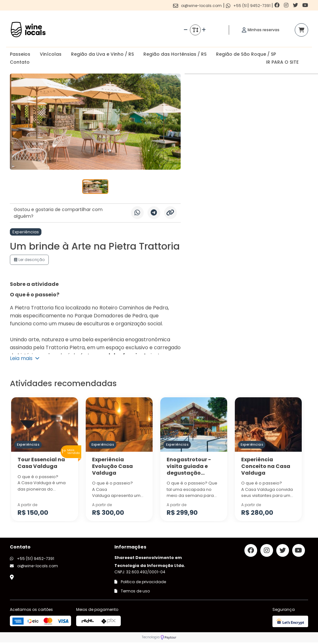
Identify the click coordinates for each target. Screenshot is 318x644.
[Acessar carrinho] (301, 30)
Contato (20, 62)
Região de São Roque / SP (246, 54)
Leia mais (25, 358)
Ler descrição (29, 260)
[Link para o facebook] (278, 5)
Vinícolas (51, 54)
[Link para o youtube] (305, 5)
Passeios (20, 54)
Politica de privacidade (140, 582)
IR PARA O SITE (282, 62)
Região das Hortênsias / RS (175, 54)
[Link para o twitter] (296, 5)
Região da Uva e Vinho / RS (102, 54)
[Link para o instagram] (287, 5)
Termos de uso (132, 591)
